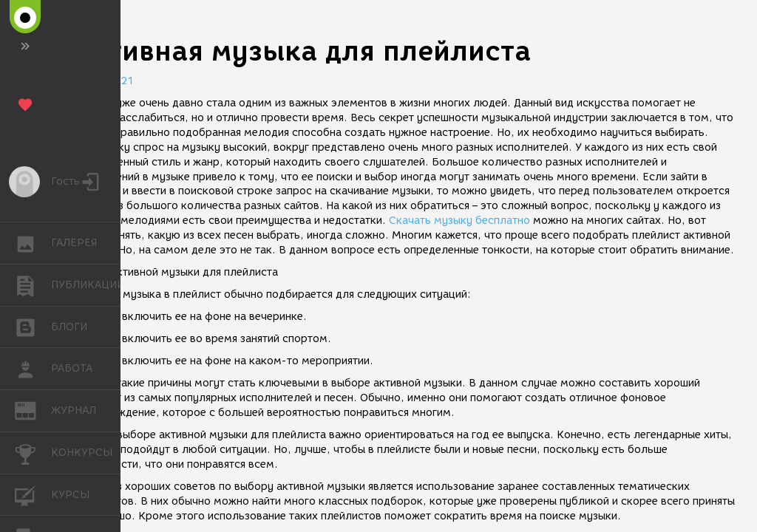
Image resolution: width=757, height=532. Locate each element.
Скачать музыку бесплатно (459, 221)
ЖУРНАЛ (33, 410)
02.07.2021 (103, 81)
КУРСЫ (33, 494)
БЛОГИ (33, 326)
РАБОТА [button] (33, 369)
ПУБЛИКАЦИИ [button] (33, 285)
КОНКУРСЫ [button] (33, 453)
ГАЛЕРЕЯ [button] (33, 243)
